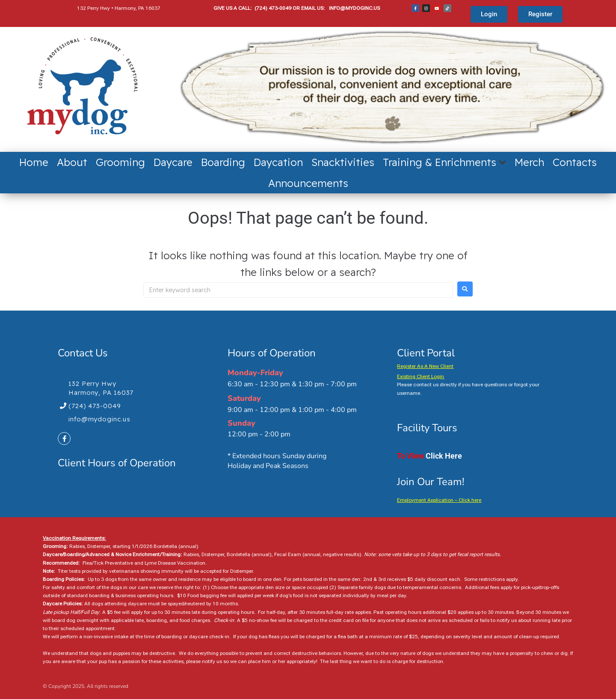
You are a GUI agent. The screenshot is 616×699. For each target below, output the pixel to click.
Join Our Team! (431, 482)
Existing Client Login (421, 376)
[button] (444, 162)
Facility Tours (427, 428)
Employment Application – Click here (439, 500)
